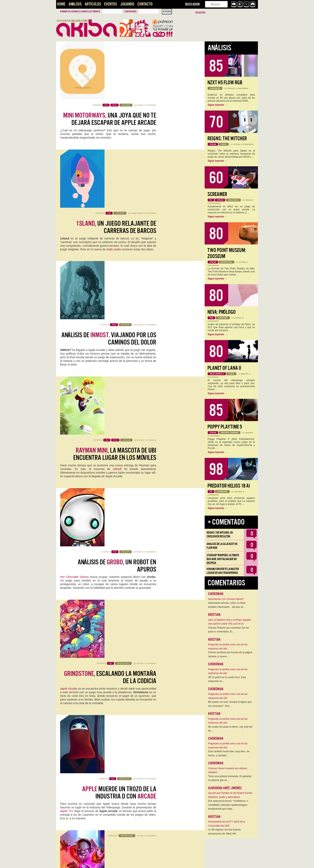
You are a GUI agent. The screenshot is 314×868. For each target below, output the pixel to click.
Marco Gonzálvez (144, 803)
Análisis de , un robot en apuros (117, 294)
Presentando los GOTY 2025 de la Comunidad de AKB (227, 824)
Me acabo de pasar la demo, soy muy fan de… (230, 729)
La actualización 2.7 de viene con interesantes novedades (109, 817)
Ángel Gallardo (137, 105)
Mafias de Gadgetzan (119, 491)
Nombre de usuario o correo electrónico (80, 12)
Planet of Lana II (224, 368)
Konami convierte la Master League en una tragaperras (223, 571)
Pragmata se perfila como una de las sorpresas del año (228, 647)
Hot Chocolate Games (74, 305)
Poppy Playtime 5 (225, 427)
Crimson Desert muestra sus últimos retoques (228, 770)
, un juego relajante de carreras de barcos (116, 119)
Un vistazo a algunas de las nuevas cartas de (110, 468)
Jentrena (231, 88)
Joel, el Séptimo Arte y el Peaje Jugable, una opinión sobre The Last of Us (230, 622)
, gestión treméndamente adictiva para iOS (113, 759)
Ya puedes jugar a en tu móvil (116, 701)
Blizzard (108, 829)
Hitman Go (111, 599)
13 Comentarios (150, 745)
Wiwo (141, 687)
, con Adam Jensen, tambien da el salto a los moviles (111, 585)
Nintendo (70, 549)
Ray (142, 454)
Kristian (140, 47)
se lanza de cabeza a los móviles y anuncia (111, 526)
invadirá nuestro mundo (108, 639)
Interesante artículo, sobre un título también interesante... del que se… (227, 605)
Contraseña (130, 12)
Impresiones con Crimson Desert (226, 599)
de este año (111, 770)
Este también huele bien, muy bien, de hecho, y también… (229, 753)
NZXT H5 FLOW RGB (225, 83)
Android (96, 716)
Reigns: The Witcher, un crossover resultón (220, 535)
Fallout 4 (111, 774)
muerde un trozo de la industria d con (119, 410)
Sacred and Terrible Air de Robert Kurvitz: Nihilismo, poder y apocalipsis (230, 795)
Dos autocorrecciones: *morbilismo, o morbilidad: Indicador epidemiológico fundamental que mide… (228, 805)
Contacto (145, 4)
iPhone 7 (102, 538)
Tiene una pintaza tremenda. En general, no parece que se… (230, 778)
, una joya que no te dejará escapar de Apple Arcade (110, 61)
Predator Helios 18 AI (229, 486)
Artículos (93, 4)
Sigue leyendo (217, 105)
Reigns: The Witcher (227, 139)
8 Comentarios (150, 512)
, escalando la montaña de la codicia (110, 352)
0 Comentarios (150, 105)
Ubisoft (117, 250)
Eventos (110, 4)
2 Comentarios (150, 454)
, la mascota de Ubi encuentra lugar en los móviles (115, 235)
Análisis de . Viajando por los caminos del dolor (109, 177)
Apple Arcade (69, 363)
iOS (85, 716)
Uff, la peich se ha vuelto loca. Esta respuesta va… (227, 679)
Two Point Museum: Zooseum (227, 253)
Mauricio (140, 163)
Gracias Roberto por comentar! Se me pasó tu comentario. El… (229, 630)
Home (61, 4)
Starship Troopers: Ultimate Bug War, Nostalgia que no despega (223, 559)
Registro (200, 13)
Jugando (127, 4)
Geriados (249, 433)
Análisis (75, 4)
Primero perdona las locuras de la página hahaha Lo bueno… (230, 654)
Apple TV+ (67, 429)
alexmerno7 (139, 629)
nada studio (114, 141)
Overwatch (149, 829)
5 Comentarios (150, 629)
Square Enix (86, 596)
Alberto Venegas (136, 745)
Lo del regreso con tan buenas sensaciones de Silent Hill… (224, 832)
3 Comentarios (150, 47)
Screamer (217, 194)
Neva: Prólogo (222, 312)
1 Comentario (151, 221)
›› (109, 862)
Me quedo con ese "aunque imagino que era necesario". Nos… (230, 704)
